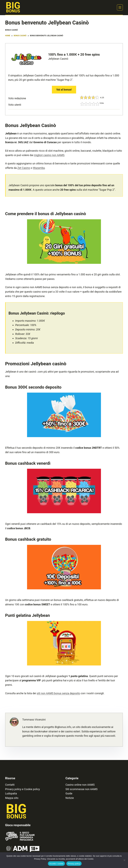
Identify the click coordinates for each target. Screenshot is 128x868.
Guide (69, 793)
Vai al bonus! (64, 90)
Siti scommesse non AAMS (82, 789)
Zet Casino (24, 168)
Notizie (70, 798)
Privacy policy (74, 864)
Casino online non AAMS (80, 785)
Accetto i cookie (56, 864)
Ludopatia (11, 793)
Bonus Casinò (12, 30)
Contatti (10, 785)
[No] (124, 860)
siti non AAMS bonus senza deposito (58, 693)
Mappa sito (12, 798)
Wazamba (39, 168)
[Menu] (120, 7)
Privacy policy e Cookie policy (23, 789)
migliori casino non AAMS (49, 155)
